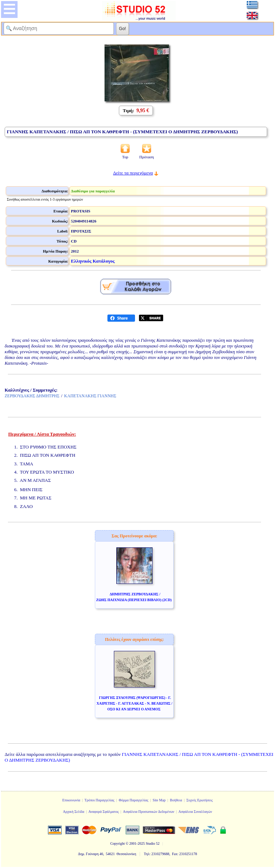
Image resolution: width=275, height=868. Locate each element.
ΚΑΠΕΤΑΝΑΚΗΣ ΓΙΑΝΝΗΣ (90, 396)
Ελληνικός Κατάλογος (93, 261)
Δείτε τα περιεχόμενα (133, 173)
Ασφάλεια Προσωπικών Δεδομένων (149, 812)
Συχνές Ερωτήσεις (199, 800)
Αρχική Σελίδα (74, 812)
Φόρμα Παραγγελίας (133, 800)
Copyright (118, 843)
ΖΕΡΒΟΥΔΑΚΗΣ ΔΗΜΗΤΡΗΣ (32, 396)
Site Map (159, 800)
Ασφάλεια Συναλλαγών (195, 812)
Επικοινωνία (71, 800)
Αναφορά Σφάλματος (104, 812)
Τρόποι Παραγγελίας (100, 800)
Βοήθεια (176, 800)
